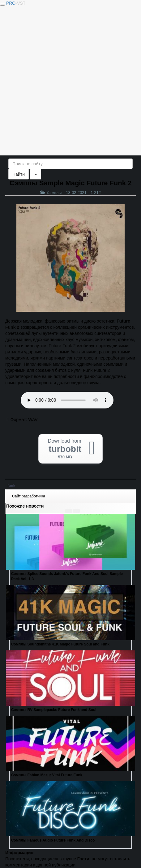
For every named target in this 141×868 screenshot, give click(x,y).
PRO (16, 3)
